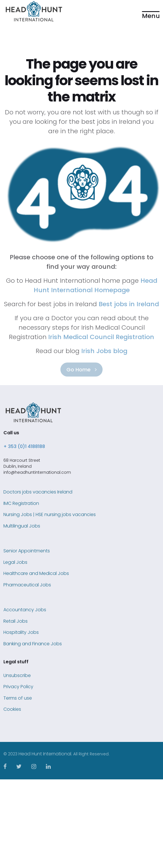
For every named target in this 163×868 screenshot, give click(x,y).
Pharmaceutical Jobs (27, 585)
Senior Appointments (27, 551)
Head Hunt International (45, 754)
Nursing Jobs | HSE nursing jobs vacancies (50, 514)
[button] (151, 12)
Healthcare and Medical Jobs (36, 573)
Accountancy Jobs (25, 610)
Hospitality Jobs (21, 632)
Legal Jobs (15, 562)
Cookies (12, 709)
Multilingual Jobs (22, 526)
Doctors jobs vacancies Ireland (38, 492)
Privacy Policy (18, 687)
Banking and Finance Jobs (33, 644)
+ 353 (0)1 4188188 (24, 446)
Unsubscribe (17, 675)
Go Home (81, 370)
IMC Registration (21, 503)
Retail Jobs (16, 621)
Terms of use (18, 698)
